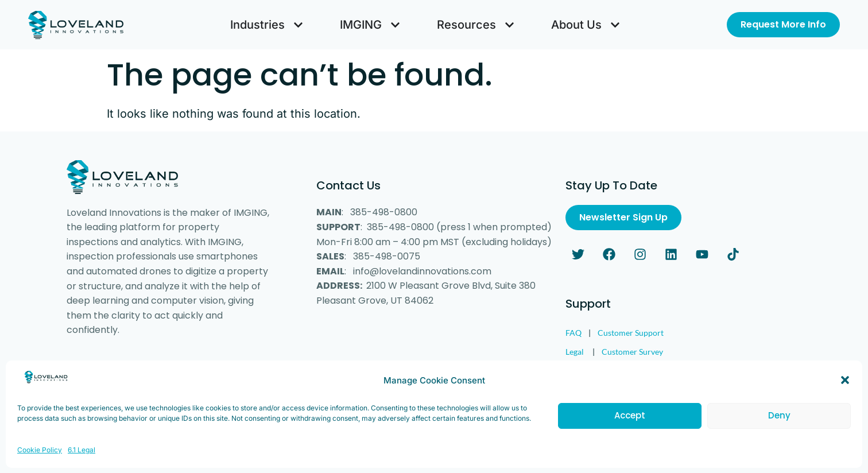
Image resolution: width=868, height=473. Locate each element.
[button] (845, 402)
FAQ (573, 333)
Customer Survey (632, 352)
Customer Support (631, 333)
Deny (779, 437)
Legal (575, 352)
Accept (630, 437)
